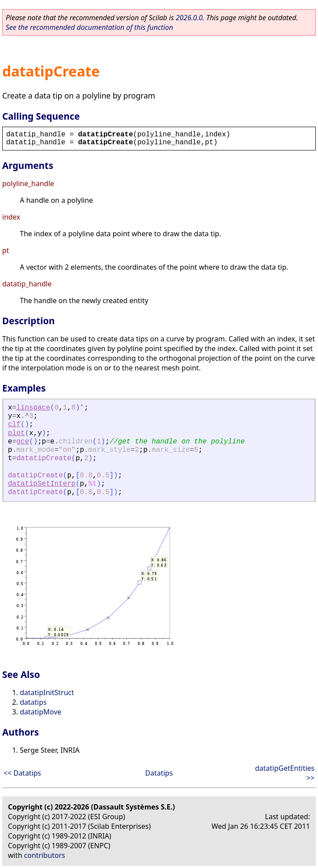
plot (16, 433)
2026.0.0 (189, 18)
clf (14, 425)
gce (23, 442)
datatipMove (41, 712)
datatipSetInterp (42, 484)
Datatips (159, 773)
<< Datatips (22, 773)
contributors (45, 855)
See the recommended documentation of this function (89, 27)
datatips (33, 702)
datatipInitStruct (47, 692)
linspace (33, 408)
